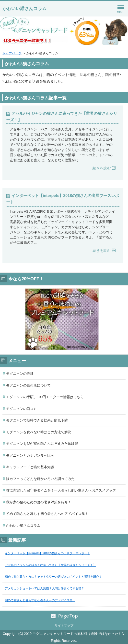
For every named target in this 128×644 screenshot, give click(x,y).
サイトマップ (64, 625)
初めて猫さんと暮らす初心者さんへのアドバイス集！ (47, 514)
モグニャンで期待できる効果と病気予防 (37, 420)
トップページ (12, 53)
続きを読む (102, 168)
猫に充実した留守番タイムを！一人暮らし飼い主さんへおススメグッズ (61, 490)
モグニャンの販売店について (28, 385)
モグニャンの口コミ (22, 409)
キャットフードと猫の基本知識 (30, 467)
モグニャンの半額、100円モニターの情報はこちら (45, 397)
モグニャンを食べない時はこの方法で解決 (39, 432)
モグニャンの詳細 (20, 374)
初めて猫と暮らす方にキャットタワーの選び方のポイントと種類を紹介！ (53, 577)
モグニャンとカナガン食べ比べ (30, 455)
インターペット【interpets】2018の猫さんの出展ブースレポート (63, 199)
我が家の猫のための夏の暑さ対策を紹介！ (39, 502)
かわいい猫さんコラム (24, 9)
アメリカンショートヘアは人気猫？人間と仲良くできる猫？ (45, 588)
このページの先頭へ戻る (64, 616)
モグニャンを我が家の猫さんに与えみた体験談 (42, 444)
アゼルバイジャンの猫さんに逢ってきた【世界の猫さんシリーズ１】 (62, 117)
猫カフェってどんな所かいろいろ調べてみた (40, 479)
